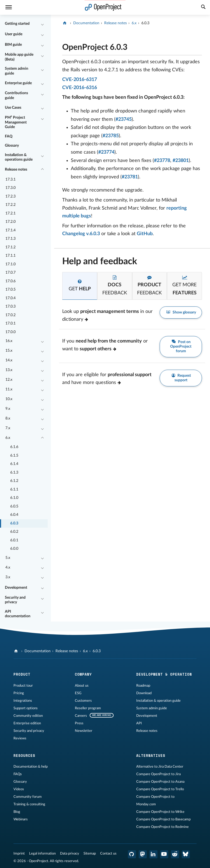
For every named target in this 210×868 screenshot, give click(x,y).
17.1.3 (10, 239)
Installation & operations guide (19, 157)
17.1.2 (10, 247)
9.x (8, 409)
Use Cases (13, 108)
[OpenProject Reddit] (175, 854)
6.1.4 (14, 464)
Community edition (28, 716)
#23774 (106, 152)
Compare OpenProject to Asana (160, 782)
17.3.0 (10, 188)
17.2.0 (10, 222)
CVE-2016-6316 (80, 88)
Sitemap (90, 853)
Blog (17, 812)
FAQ (9, 136)
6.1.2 (14, 481)
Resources (24, 756)
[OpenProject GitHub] (132, 854)
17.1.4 (10, 230)
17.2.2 (10, 205)
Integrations (23, 701)
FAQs (18, 774)
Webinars (21, 819)
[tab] (80, 286)
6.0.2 (14, 532)
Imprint (19, 853)
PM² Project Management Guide (16, 122)
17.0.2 (10, 315)
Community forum (28, 797)
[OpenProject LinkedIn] (153, 854)
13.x (9, 370)
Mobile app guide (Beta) (19, 57)
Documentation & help (31, 767)
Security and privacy (15, 600)
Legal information (42, 853)
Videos (19, 789)
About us (82, 686)
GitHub (145, 234)
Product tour (23, 686)
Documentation (86, 23)
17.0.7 (10, 273)
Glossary (12, 146)
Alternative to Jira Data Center (160, 767)
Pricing (19, 693)
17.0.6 (10, 281)
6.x (8, 438)
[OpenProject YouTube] (164, 854)
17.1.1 (10, 256)
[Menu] (9, 7)
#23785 (111, 136)
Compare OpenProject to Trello (160, 789)
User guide (14, 34)
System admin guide (17, 71)
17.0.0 (10, 332)
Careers (81, 716)
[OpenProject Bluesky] (186, 854)
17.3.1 (10, 179)
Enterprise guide (18, 83)
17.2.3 (10, 196)
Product (22, 674)
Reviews (20, 738)
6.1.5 (14, 456)
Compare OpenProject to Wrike (160, 812)
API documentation (18, 614)
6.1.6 (14, 447)
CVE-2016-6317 (80, 80)
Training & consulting (29, 804)
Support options (26, 708)
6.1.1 (14, 489)
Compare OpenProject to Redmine (162, 827)
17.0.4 (10, 298)
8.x (8, 418)
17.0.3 (10, 306)
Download (144, 693)
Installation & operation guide (158, 701)
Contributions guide (16, 96)
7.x (8, 428)
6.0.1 (14, 540)
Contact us (108, 853)
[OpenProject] (65, 23)
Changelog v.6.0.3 (81, 234)
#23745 (124, 119)
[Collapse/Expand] (42, 24)
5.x (8, 558)
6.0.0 (14, 549)
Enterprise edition (27, 723)
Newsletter (84, 731)
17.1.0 (10, 264)
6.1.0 (14, 498)
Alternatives (151, 756)
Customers (83, 701)
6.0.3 (14, 523)
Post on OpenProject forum (181, 346)
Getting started (17, 24)
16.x (9, 341)
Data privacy (70, 853)
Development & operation (164, 674)
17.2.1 (10, 213)
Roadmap (143, 686)
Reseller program (88, 708)
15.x (9, 351)
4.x (8, 567)
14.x (9, 360)
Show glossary (181, 313)
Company (83, 674)
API (139, 723)
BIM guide (13, 45)
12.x (9, 380)
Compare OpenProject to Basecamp (163, 819)
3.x (8, 577)
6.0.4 (14, 515)
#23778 (162, 161)
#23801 (181, 161)
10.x (9, 399)
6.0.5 (14, 506)
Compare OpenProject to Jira (158, 774)
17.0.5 (10, 290)
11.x (9, 389)
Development (16, 588)
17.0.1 (10, 323)
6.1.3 (14, 472)
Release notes (16, 170)
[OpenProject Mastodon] (143, 854)
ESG (78, 693)
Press (79, 723)
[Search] (203, 8)
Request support (181, 378)
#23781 (130, 177)
